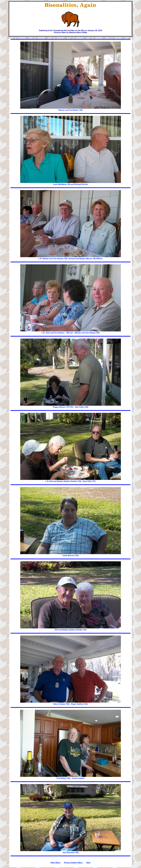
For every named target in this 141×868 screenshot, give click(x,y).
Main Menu (56, 863)
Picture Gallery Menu (73, 863)
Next (88, 863)
